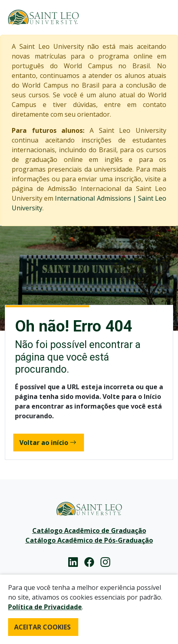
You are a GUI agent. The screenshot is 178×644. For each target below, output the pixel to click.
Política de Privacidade (45, 607)
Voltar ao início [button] (48, 443)
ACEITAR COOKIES (42, 627)
